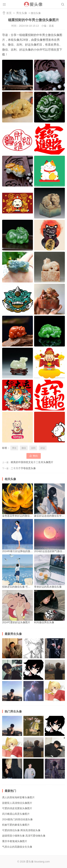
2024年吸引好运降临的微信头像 (20, 536)
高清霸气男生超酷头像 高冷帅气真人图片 (12, 648)
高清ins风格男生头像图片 (33, 726)
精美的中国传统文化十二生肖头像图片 (32, 462)
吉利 (33, 448)
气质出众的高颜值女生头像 (17, 847)
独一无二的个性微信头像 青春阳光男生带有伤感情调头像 (33, 691)
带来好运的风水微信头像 (49, 571)
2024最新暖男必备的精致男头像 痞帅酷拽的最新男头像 (12, 670)
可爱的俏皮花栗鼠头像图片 (17, 808)
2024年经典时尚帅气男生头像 (33, 769)
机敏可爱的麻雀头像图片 (16, 825)
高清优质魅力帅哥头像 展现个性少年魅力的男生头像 (55, 747)
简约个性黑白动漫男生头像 (33, 648)
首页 (9, 13)
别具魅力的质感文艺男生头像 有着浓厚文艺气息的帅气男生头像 (55, 670)
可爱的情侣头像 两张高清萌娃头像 (21, 830)
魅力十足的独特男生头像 (12, 769)
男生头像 (22, 13)
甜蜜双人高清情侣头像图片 (17, 803)
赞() (34, 456)
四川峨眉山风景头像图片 (16, 814)
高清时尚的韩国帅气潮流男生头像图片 (12, 691)
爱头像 (30, 862)
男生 (14, 448)
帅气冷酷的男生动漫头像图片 (55, 769)
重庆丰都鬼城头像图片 (15, 841)
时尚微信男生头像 (49, 607)
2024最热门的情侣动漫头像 (17, 819)
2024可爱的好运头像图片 (18, 607)
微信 (24, 448)
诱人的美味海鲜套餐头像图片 (18, 797)
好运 (43, 448)
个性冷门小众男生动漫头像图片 (33, 670)
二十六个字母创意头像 (23, 468)
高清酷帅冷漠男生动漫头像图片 (55, 691)
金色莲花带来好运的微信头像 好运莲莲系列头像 (29, 500)
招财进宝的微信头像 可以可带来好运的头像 (26, 571)
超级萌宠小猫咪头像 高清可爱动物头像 (24, 836)
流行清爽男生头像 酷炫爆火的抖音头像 (55, 648)
